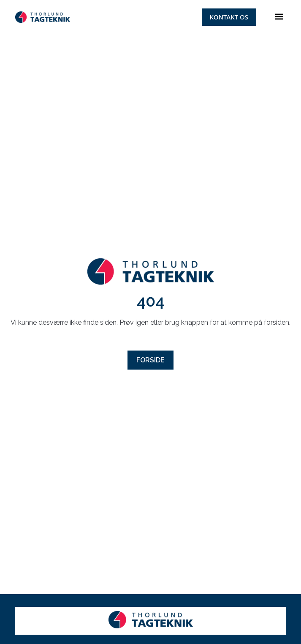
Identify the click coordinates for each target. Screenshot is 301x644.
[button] (279, 17)
